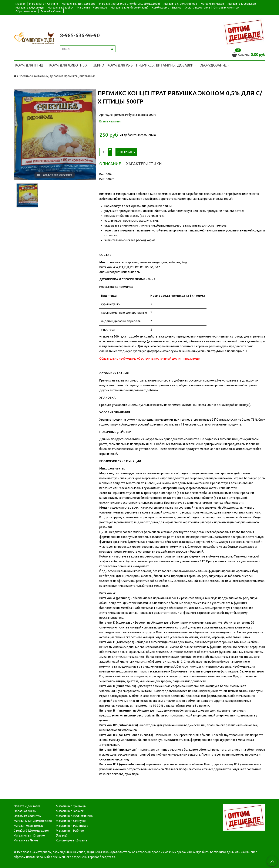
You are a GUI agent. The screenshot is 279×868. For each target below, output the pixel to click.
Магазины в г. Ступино (44, 4)
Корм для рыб (120, 65)
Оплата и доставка (197, 7)
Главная (21, 4)
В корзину (126, 152)
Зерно (99, 65)
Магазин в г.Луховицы (30, 7)
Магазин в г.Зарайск (60, 7)
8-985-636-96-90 (80, 35)
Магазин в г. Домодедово (79, 4)
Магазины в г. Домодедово (33, 821)
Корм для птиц (31, 65)
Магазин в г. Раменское (92, 7)
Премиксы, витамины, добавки (166, 65)
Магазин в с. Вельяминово (180, 4)
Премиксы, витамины (79, 76)
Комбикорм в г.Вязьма (167, 7)
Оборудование (214, 65)
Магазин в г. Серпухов (242, 4)
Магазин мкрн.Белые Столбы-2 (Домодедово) (130, 4)
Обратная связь (26, 11)
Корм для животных (70, 65)
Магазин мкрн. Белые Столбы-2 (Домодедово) (31, 828)
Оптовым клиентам (226, 7)
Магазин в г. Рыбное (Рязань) (129, 7)
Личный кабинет (51, 11)
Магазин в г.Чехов (212, 4)
